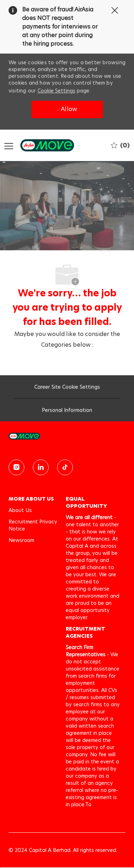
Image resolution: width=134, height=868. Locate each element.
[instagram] (16, 467)
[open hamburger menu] (9, 145)
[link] (67, 436)
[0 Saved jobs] (120, 145)
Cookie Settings (56, 91)
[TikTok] (65, 467)
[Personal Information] (67, 412)
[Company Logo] (40, 145)
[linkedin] (41, 467)
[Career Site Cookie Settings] (67, 389)
